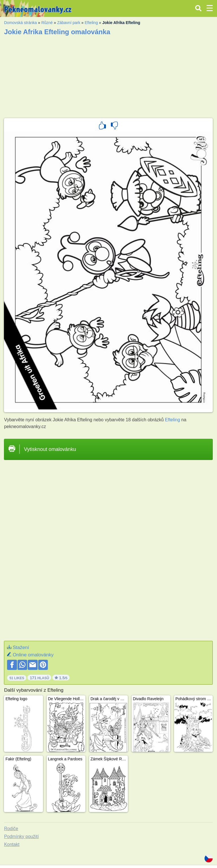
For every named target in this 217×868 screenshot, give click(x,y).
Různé (47, 23)
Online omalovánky (33, 655)
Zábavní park (69, 23)
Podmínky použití (21, 836)
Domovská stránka (20, 23)
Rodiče (11, 829)
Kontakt (12, 844)
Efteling (91, 23)
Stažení (21, 647)
